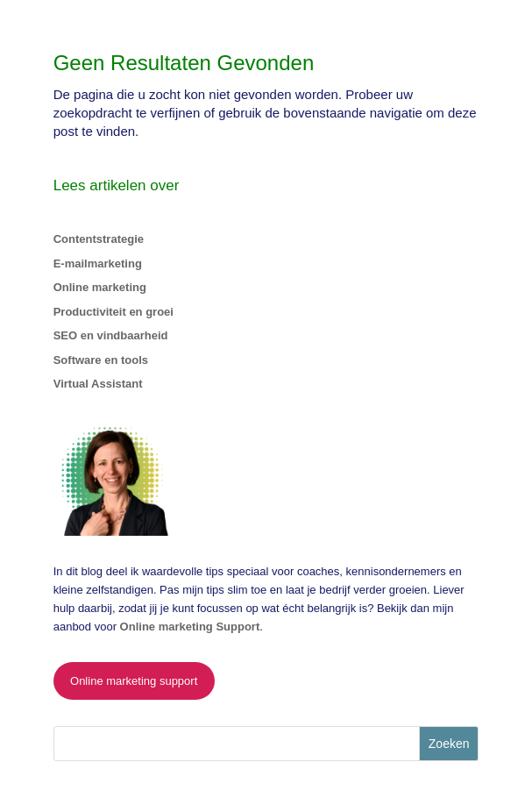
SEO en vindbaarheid (111, 335)
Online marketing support (134, 681)
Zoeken (449, 744)
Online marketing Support (190, 627)
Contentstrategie (99, 239)
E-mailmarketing (98, 264)
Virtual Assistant (98, 384)
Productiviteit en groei (113, 312)
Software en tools (101, 360)
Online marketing (100, 287)
